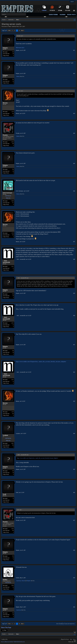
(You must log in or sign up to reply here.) (66, 624)
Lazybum (5, 435)
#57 (74, 520)
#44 (74, 133)
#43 (74, 113)
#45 (74, 163)
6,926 (12, 142)
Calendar (62, 15)
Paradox (5, 135)
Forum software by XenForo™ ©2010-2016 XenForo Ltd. (13, 642)
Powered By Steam (65, 639)
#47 (74, 242)
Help (71, 639)
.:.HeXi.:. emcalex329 (6, 262)
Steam (60, 10)
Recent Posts (71, 15)
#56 (74, 493)
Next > (23, 31)
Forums (44, 10)
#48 (74, 259)
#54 (74, 434)
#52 (74, 372)
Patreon (52, 10)
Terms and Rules (72, 642)
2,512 (12, 266)
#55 (74, 469)
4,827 (12, 443)
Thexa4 (23, 581)
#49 (74, 293)
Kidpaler (5, 48)
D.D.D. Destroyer (7, 193)
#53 (74, 401)
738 (13, 52)
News (10, 27)
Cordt (4, 494)
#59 (74, 578)
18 (13, 498)
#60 (74, 607)
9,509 (12, 201)
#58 (74, 550)
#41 (74, 50)
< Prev (9, 31)
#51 (74, 345)
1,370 (12, 112)
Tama (18, 27)
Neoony (18, 76)
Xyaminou (19, 581)
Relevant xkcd (20, 48)
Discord (68, 10)
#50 (74, 316)
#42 (74, 74)
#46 (74, 191)
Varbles (5, 580)
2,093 (12, 585)
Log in (72, 1)
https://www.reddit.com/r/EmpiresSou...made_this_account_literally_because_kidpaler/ (41, 362)
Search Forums (53, 15)
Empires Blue (5, 639)
